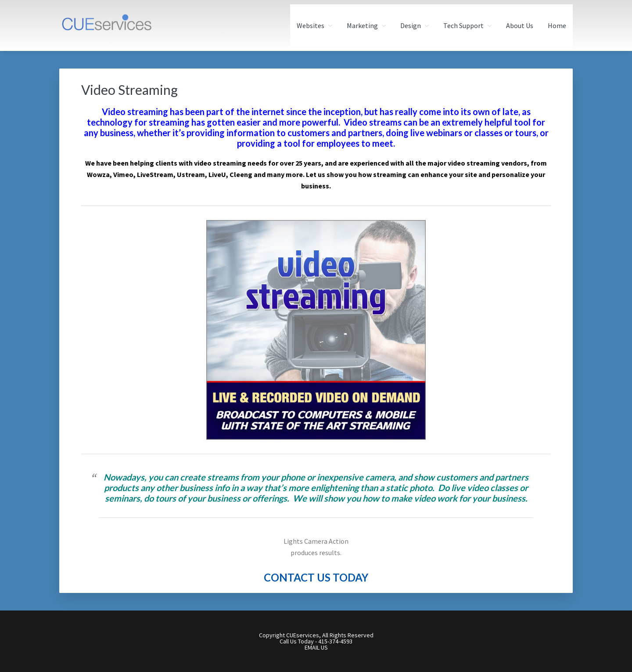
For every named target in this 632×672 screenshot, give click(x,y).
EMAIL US (316, 647)
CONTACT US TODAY (316, 577)
